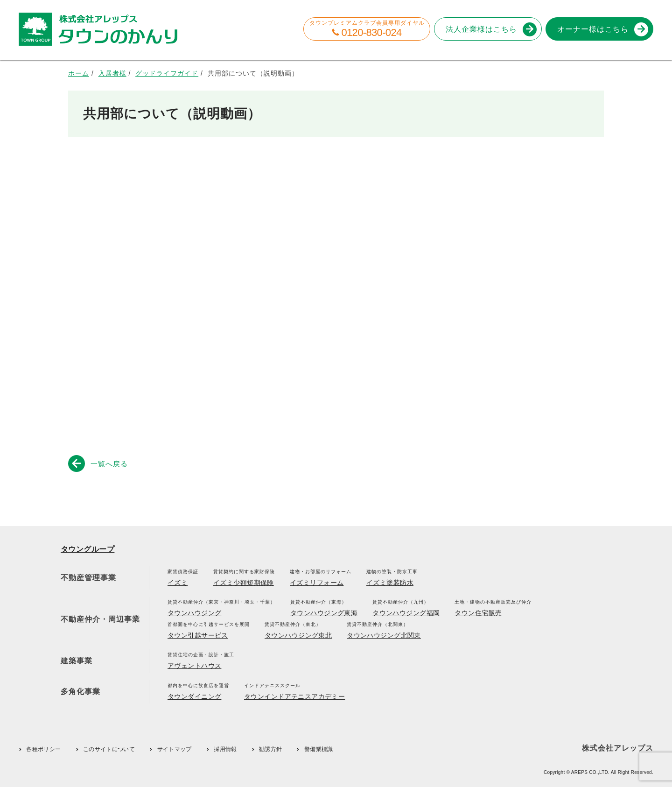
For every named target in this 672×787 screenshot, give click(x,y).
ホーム (79, 73)
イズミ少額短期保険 (244, 583)
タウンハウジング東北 (298, 635)
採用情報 (225, 749)
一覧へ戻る (100, 463)
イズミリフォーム (317, 583)
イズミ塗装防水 (390, 583)
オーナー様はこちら (601, 29)
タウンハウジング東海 (324, 613)
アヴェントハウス (194, 666)
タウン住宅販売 (478, 613)
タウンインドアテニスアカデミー (294, 696)
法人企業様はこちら (490, 29)
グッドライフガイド (167, 73)
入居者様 (112, 73)
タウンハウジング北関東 (384, 635)
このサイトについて (109, 749)
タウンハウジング (194, 613)
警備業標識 (319, 749)
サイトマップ (175, 749)
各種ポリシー (43, 749)
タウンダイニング (194, 696)
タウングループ (87, 549)
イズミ (178, 583)
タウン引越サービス (198, 635)
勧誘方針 (270, 749)
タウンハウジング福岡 (406, 613)
